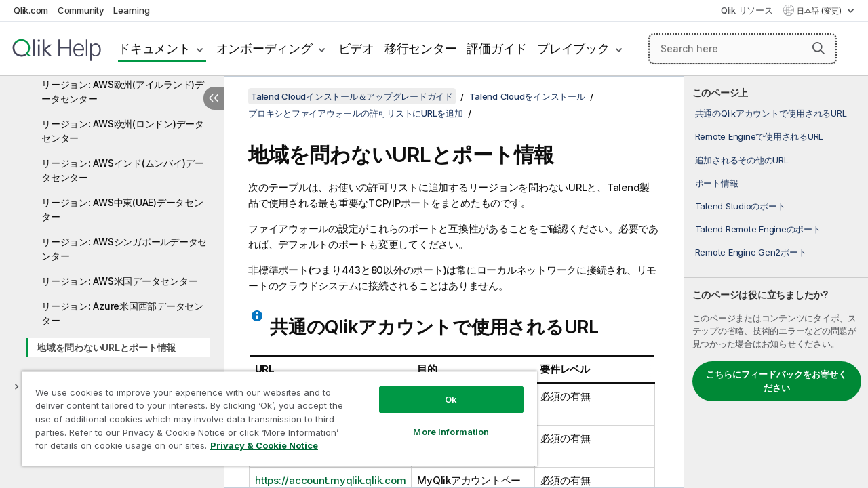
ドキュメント (154, 48)
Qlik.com (31, 10)
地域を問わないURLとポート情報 (106, 347)
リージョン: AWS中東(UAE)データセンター (122, 209)
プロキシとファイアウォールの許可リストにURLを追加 (356, 113)
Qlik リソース (747, 10)
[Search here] (743, 49)
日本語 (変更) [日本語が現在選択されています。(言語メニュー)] (820, 11)
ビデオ (356, 48)
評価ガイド (497, 48)
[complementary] (776, 282)
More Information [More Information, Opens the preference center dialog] (441, 422)
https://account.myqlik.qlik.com (330, 480)
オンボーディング (264, 48)
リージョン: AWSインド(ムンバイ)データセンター (123, 170)
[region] (273, 413)
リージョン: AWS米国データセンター (119, 281)
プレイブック (573, 48)
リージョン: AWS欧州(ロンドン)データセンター (123, 131)
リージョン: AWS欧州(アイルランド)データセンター (123, 91)
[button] (818, 48)
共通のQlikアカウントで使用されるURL (771, 113)
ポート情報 (717, 183)
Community (81, 10)
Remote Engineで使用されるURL (759, 136)
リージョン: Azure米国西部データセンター (122, 313)
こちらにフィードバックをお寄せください (776, 381)
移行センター (421, 48)
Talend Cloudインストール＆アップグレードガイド (352, 96)
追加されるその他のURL (742, 160)
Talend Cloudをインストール (527, 96)
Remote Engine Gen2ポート (751, 252)
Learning (131, 10)
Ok (441, 389)
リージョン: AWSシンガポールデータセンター (124, 249)
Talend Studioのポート (741, 206)
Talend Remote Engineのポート (758, 229)
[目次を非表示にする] (214, 98)
